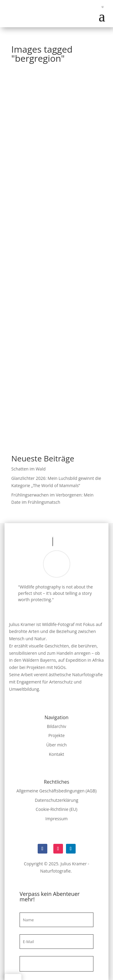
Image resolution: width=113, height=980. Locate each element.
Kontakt (56, 754)
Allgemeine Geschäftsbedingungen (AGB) (57, 791)
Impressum (57, 819)
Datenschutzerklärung (56, 800)
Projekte (56, 735)
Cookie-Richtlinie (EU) (56, 809)
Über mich (57, 745)
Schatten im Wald (29, 469)
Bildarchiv (57, 726)
